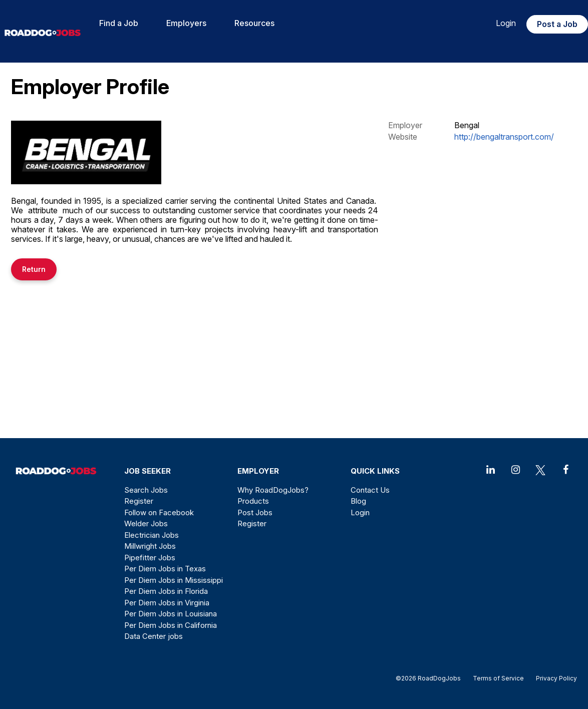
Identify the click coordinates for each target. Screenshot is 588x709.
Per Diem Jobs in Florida (166, 591)
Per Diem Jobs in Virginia (167, 603)
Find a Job (119, 23)
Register (139, 501)
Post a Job (557, 24)
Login (506, 23)
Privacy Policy (553, 678)
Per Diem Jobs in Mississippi (174, 580)
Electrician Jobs (152, 535)
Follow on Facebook (159, 512)
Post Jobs (255, 512)
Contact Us (370, 490)
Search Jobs (146, 490)
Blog (358, 501)
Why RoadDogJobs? (273, 490)
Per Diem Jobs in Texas (165, 569)
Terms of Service (498, 678)
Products (253, 501)
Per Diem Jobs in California (171, 625)
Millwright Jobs (150, 546)
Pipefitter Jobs (150, 558)
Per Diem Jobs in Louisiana (171, 614)
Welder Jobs (146, 523)
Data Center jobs (154, 636)
